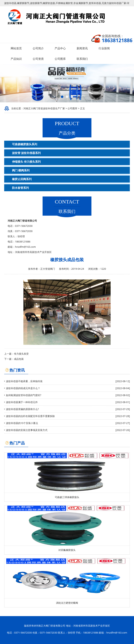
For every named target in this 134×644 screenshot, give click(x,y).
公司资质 (38, 59)
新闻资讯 (82, 48)
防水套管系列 (20, 188)
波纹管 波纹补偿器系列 (26, 153)
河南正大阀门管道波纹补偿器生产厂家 (44, 108)
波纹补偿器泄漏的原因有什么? (22, 409)
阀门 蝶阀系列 (21, 170)
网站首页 (16, 48)
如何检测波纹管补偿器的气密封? (24, 395)
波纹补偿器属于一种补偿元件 (22, 402)
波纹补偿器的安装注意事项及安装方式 (27, 430)
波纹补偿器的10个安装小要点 (22, 423)
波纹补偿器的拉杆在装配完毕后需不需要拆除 (30, 416)
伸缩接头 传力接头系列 (26, 162)
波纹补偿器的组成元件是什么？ (23, 388)
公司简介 (38, 48)
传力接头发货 (21, 354)
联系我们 (82, 59)
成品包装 (19, 359)
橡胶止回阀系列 (22, 179)
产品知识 (16, 59)
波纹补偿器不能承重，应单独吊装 (24, 381)
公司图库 (60, 59)
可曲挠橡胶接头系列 (25, 144)
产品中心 (60, 48)
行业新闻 (104, 48)
